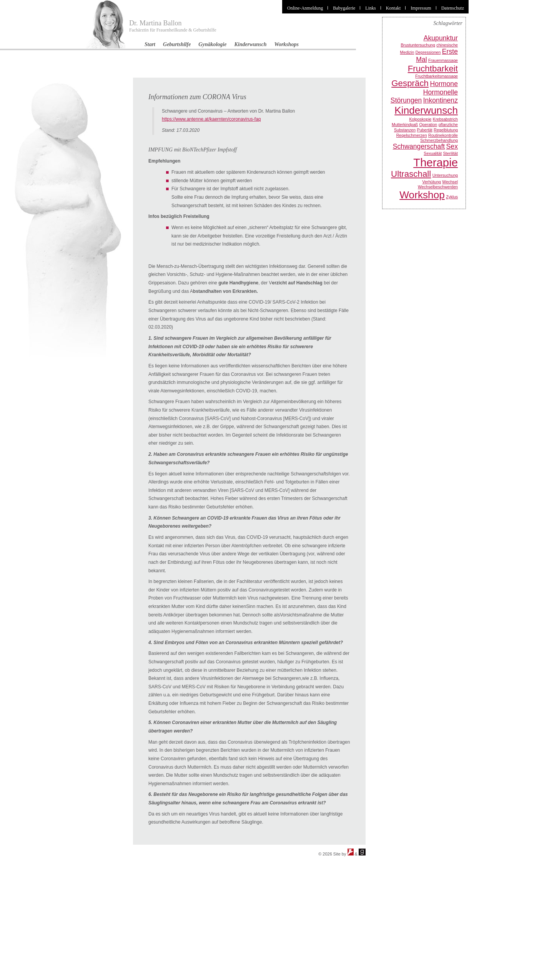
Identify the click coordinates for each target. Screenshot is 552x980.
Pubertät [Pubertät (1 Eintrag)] (425, 130)
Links (370, 8)
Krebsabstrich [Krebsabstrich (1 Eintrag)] (445, 119)
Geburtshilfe (177, 44)
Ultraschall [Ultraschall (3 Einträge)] (411, 174)
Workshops (287, 44)
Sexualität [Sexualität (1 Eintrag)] (433, 153)
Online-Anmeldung (305, 8)
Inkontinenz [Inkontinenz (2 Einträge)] (441, 100)
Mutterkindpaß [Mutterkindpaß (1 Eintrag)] (405, 125)
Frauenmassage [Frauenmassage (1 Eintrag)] (443, 60)
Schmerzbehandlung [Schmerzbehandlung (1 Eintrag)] (439, 140)
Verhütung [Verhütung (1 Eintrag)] (431, 182)
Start (150, 44)
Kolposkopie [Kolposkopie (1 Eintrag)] (420, 119)
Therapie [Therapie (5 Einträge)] (436, 162)
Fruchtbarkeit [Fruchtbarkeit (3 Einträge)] (433, 69)
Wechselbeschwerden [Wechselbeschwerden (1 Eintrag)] (438, 187)
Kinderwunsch (250, 44)
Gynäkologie (212, 44)
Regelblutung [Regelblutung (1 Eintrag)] (446, 130)
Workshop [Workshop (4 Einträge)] (422, 195)
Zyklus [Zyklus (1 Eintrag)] (452, 197)
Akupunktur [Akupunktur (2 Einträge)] (441, 38)
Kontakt (393, 8)
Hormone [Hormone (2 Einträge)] (444, 84)
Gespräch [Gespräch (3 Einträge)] (410, 83)
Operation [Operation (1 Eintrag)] (428, 125)
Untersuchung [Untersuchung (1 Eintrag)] (445, 175)
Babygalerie (344, 8)
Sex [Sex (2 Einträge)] (452, 146)
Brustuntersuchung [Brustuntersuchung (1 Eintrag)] (418, 45)
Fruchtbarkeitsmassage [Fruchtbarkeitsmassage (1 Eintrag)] (436, 76)
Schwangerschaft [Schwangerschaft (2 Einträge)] (419, 146)
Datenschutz (453, 8)
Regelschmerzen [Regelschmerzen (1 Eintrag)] (412, 135)
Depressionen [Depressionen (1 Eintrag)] (428, 52)
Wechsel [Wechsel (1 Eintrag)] (450, 182)
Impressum (421, 8)
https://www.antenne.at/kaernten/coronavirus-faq (211, 119)
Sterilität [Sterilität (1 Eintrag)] (451, 153)
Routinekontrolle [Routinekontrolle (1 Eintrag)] (443, 135)
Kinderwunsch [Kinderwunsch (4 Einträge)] (426, 110)
